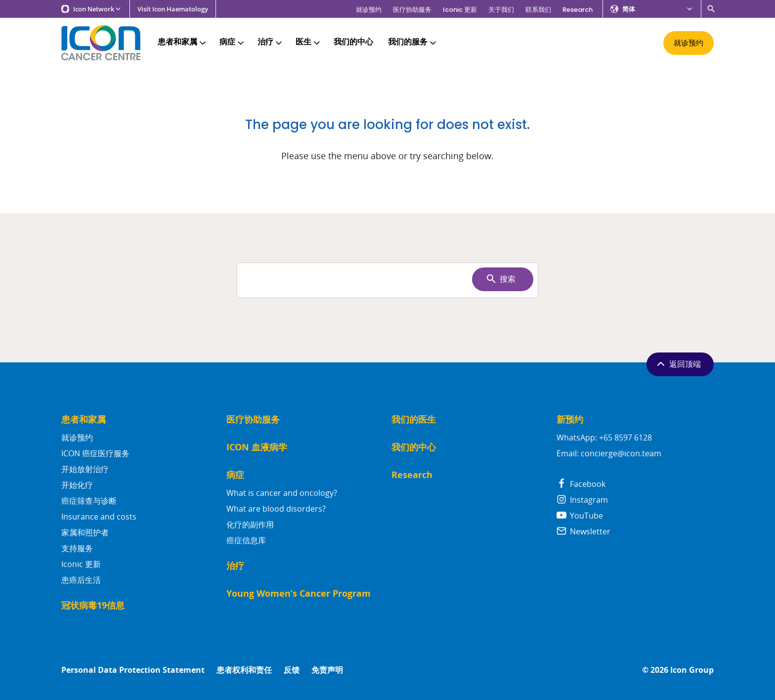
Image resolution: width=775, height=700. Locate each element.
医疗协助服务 (412, 10)
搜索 (500, 279)
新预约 (570, 419)
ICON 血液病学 (257, 447)
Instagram (582, 500)
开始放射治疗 (85, 469)
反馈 (292, 670)
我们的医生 (414, 419)
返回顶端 (678, 364)
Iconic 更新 (460, 10)
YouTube (580, 516)
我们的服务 (413, 42)
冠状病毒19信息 (93, 605)
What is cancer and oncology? (282, 493)
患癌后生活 (81, 580)
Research (578, 10)
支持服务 (77, 548)
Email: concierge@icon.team (609, 453)
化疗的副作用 (250, 525)
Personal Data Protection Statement (133, 670)
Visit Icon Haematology (173, 9)
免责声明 (327, 670)
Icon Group (692, 670)
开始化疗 (77, 485)
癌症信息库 (246, 540)
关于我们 (501, 10)
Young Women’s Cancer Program (299, 593)
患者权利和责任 (244, 670)
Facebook (581, 484)
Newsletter (583, 531)
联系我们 (538, 10)
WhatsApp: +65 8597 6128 (604, 437)
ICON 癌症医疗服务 (95, 453)
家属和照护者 (85, 532)
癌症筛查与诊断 (89, 501)
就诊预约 (369, 10)
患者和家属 (183, 42)
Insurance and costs (99, 517)
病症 (233, 42)
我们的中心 (353, 42)
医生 (309, 42)
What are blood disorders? (276, 509)
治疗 (271, 42)
